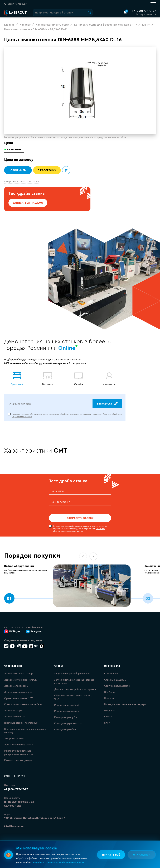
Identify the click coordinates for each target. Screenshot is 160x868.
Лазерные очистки (15, 716)
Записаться (107, 404)
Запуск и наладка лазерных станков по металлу (74, 681)
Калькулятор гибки (65, 729)
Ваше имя (57, 491)
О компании (111, 673)
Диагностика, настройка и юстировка (75, 689)
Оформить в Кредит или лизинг (22, 181)
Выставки (110, 710)
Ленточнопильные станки (19, 744)
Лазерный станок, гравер (18, 673)
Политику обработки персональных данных (79, 530)
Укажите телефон (21, 404)
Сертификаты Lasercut (117, 686)
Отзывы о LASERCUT (116, 680)
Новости (109, 698)
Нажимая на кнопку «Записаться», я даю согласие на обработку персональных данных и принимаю (67, 416)
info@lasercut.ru (146, 15)
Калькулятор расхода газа (69, 723)
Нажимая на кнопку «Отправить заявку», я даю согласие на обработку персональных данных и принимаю (80, 528)
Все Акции (110, 692)
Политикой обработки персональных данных (60, 857)
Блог (107, 723)
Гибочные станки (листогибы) (21, 723)
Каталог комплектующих (18, 760)
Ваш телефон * (60, 502)
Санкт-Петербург (15, 776)
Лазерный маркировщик (18, 692)
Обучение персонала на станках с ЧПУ (73, 697)
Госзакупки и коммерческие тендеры (125, 704)
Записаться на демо (28, 203)
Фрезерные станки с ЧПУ (18, 698)
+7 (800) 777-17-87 (144, 11)
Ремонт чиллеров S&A (67, 705)
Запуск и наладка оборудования (72, 673)
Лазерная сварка (14, 710)
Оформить (18, 170)
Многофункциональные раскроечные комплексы (19, 752)
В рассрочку (47, 170)
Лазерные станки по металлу (21, 680)
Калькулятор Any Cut (66, 717)
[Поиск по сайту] (63, 13)
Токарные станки (14, 738)
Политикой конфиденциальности (53, 853)
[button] (93, 556)
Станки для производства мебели (23, 704)
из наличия (15, 149)
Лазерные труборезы (16, 686)
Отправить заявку (80, 518)
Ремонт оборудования (67, 711)
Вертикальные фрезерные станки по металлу (25, 731)
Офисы (108, 716)
